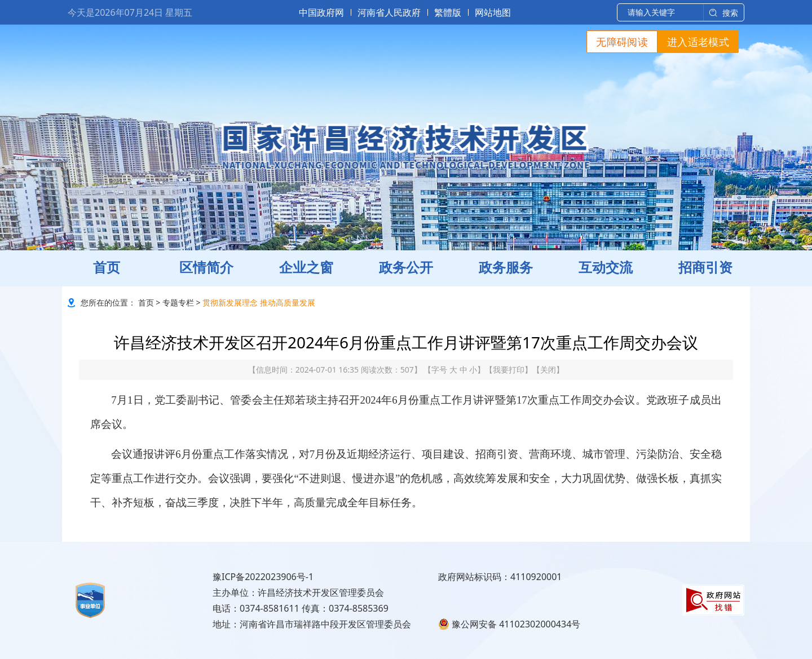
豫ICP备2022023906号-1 (263, 577)
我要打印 (509, 370)
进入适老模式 (698, 42)
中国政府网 (321, 12)
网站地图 (493, 12)
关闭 (548, 370)
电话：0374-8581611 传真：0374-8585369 (301, 608)
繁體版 (448, 12)
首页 (146, 302)
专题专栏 (178, 302)
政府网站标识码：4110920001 (500, 577)
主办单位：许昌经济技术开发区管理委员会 (298, 592)
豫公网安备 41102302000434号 (509, 624)
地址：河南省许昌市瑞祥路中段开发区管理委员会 (312, 624)
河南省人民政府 (389, 12)
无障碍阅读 (622, 42)
